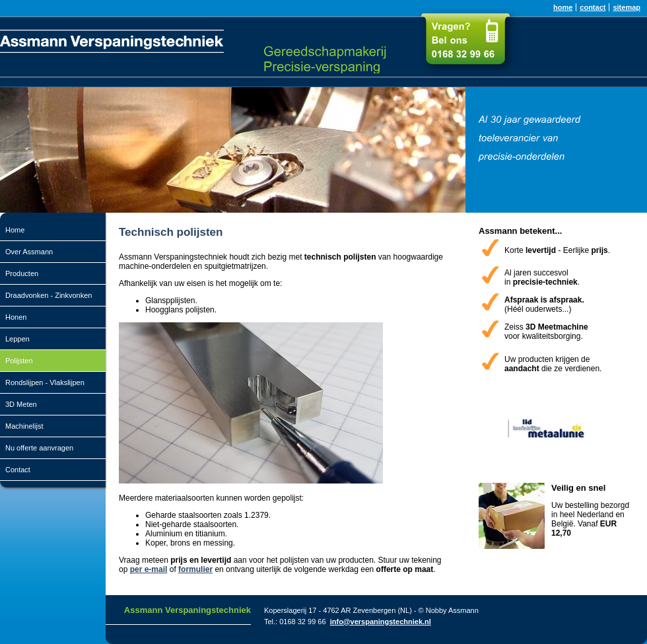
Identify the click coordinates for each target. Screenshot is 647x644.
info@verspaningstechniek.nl (381, 622)
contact (593, 7)
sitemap (627, 7)
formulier (195, 569)
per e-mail (149, 569)
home (563, 7)
